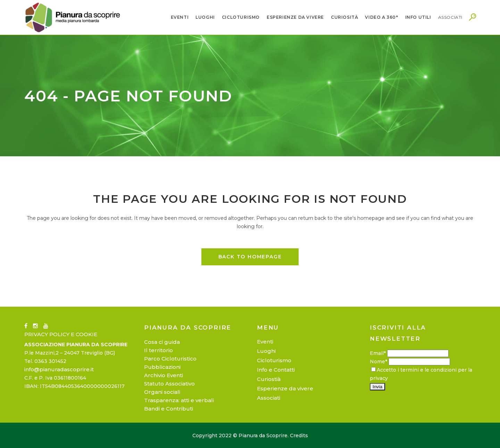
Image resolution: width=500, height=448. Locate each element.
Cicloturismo (274, 360)
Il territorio (159, 350)
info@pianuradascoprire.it (59, 369)
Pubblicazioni (162, 367)
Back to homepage (250, 257)
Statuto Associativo (169, 384)
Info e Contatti (276, 370)
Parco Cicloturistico (170, 359)
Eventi (265, 342)
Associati (269, 398)
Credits (299, 435)
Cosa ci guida (162, 342)
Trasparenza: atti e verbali (179, 400)
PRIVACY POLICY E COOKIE (61, 334)
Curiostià (269, 379)
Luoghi (266, 351)
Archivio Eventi (164, 375)
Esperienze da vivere (285, 388)
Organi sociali (162, 392)
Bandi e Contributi (169, 409)
